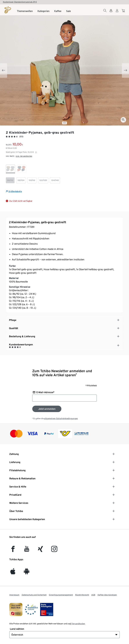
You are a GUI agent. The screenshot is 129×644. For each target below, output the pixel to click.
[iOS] (13, 573)
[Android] (27, 573)
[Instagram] (54, 550)
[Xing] (41, 550)
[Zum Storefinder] (111, 12)
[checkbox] (10, 169)
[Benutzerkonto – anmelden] (117, 12)
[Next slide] (125, 70)
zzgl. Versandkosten (24, 156)
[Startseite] (8, 10)
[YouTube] (27, 550)
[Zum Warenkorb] (124, 12)
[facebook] (13, 550)
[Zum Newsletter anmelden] (47, 409)
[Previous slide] (4, 70)
